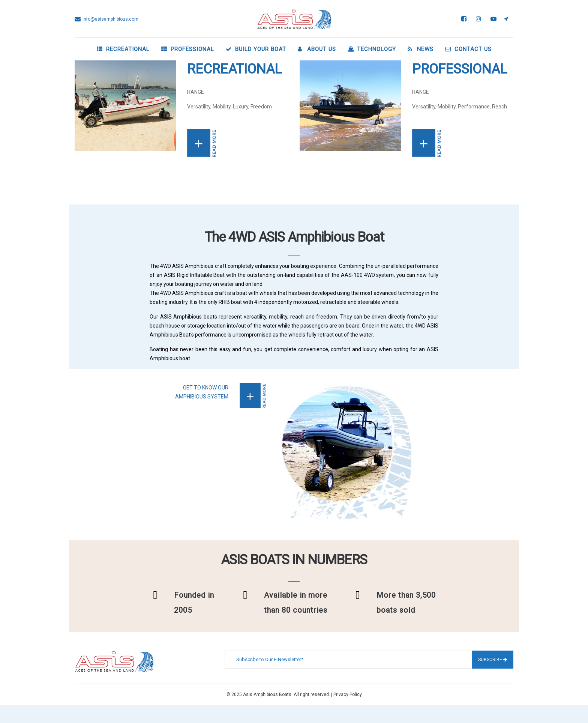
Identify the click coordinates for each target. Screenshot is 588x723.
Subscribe (493, 660)
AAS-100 (352, 275)
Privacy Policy (348, 694)
